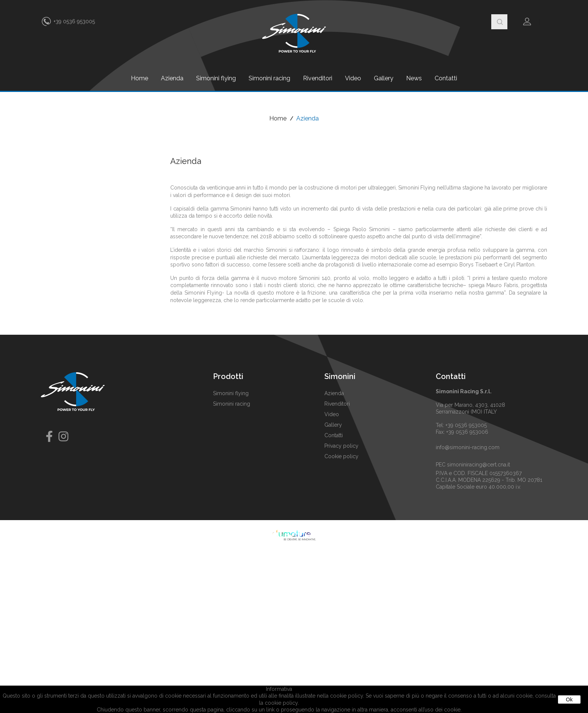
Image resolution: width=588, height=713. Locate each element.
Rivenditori (318, 78)
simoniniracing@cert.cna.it (478, 465)
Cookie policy (341, 456)
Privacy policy (341, 446)
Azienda (172, 78)
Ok (569, 699)
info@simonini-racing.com (468, 447)
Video (353, 78)
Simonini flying (216, 78)
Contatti (446, 78)
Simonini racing (269, 78)
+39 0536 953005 (74, 21)
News (414, 78)
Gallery (384, 78)
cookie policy (281, 703)
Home (139, 78)
